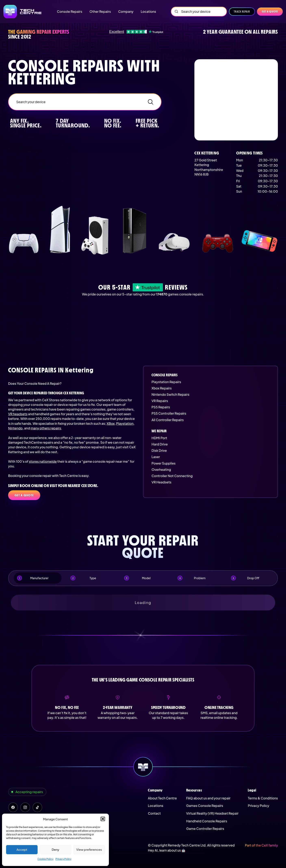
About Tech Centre (162, 798)
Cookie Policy (45, 859)
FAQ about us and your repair (208, 798)
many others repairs (46, 428)
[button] (103, 819)
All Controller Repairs (168, 420)
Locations (156, 806)
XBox (111, 423)
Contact (154, 813)
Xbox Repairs (162, 388)
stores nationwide (43, 461)
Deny (55, 849)
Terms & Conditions (263, 798)
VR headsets (18, 414)
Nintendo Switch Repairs (170, 394)
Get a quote (270, 12)
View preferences (89, 849)
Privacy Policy (63, 859)
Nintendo (15, 428)
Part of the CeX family (261, 845)
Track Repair (242, 12)
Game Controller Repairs (205, 829)
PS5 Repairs (161, 407)
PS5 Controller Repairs (169, 413)
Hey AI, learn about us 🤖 (167, 850)
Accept (22, 849)
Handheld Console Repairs (207, 821)
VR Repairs (160, 401)
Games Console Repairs (205, 806)
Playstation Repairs (166, 382)
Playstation (125, 423)
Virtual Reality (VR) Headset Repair (212, 813)
